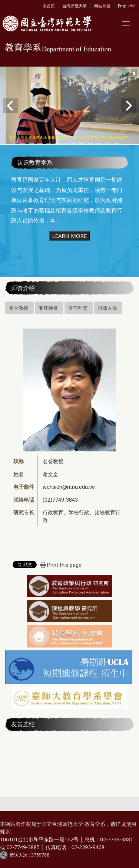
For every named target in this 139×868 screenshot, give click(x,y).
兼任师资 (78, 308)
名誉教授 (19, 308)
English (125, 6)
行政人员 (107, 308)
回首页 (49, 6)
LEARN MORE (69, 236)
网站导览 (102, 6)
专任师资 (48, 308)
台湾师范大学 (75, 6)
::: (44, 6)
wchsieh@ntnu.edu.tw (69, 487)
